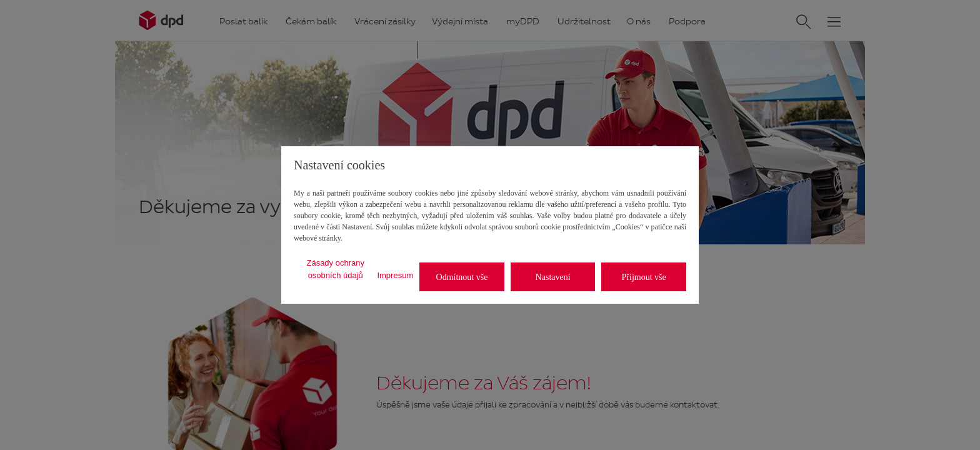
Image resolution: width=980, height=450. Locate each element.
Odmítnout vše (462, 277)
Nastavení (553, 277)
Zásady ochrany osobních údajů (335, 269)
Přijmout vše (644, 277)
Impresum (395, 275)
